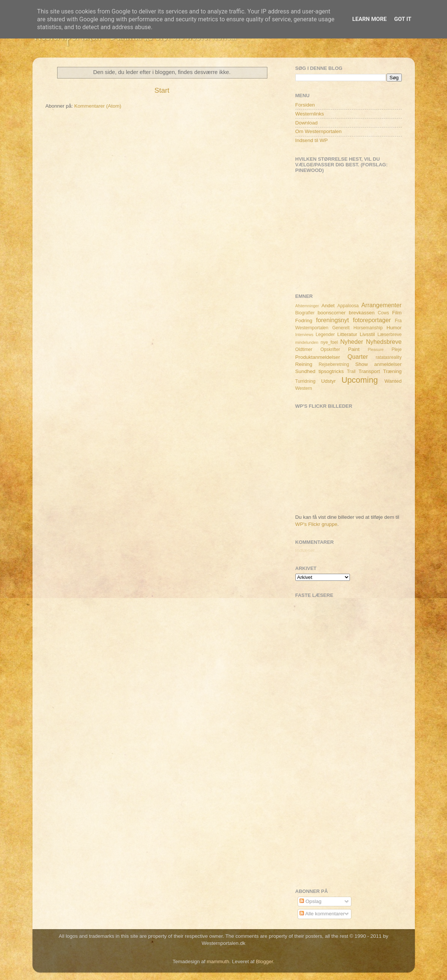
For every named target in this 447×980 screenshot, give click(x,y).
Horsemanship (368, 328)
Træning (392, 371)
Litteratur (347, 334)
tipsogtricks (331, 371)
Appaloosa (348, 306)
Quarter (358, 357)
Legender (325, 335)
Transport (369, 371)
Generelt (341, 328)
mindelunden (307, 342)
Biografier (305, 313)
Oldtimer (304, 349)
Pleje (397, 349)
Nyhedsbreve (384, 342)
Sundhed (305, 371)
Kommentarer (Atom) (98, 106)
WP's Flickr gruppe (316, 524)
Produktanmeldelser (318, 357)
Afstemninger (307, 306)
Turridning (305, 381)
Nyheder (352, 342)
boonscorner (332, 313)
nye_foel (329, 342)
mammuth (218, 961)
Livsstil (367, 334)
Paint (354, 349)
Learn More (369, 19)
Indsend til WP (312, 140)
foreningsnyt (332, 320)
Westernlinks (310, 114)
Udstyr (328, 381)
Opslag (311, 901)
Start (162, 90)
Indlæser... (307, 550)
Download (307, 123)
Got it (403, 19)
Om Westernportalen (319, 131)
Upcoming (359, 380)
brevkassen (362, 313)
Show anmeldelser (378, 364)
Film (397, 313)
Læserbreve (390, 335)
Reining (304, 364)
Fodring (304, 320)
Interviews (305, 335)
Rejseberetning (334, 364)
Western (304, 388)
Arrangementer (382, 305)
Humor (394, 328)
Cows (384, 313)
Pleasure (376, 349)
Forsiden (305, 105)
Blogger (264, 961)
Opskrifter (330, 349)
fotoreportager (372, 320)
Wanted (393, 381)
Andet (328, 306)
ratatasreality (389, 357)
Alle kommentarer (322, 914)
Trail (351, 372)
